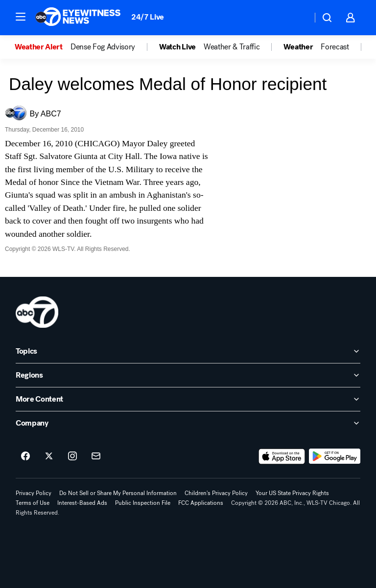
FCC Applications (201, 503)
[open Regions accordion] (188, 375)
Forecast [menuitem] (335, 47)
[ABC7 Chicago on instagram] (72, 456)
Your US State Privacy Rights (292, 493)
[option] (43, 47)
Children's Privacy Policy (216, 493)
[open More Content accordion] (188, 399)
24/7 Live (148, 17)
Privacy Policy (34, 493)
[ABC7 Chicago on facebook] (25, 456)
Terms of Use (33, 503)
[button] (21, 17)
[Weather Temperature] (297, 18)
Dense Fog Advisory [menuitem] (103, 47)
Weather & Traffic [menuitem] (232, 47)
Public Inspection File (143, 503)
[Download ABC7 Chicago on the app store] (282, 456)
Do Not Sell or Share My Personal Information (118, 493)
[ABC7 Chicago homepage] (78, 18)
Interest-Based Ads (82, 503)
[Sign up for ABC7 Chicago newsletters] (96, 456)
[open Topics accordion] (188, 351)
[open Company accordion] (188, 423)
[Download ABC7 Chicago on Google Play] (335, 456)
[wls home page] (37, 312)
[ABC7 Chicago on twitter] (49, 456)
